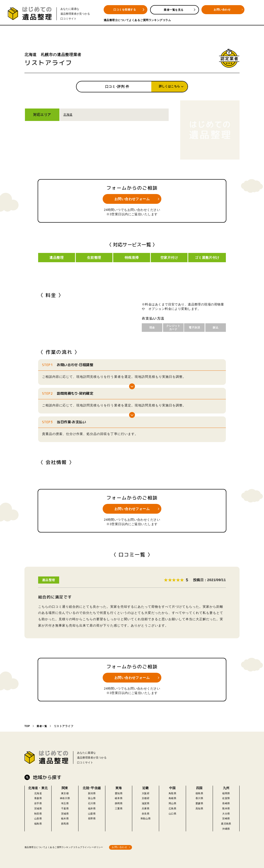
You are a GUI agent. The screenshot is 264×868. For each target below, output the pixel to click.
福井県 (92, 807)
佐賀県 (226, 797)
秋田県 (38, 812)
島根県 (172, 797)
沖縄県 (226, 827)
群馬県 (65, 822)
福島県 (38, 822)
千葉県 (65, 807)
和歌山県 (146, 817)
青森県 (38, 797)
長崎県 (226, 802)
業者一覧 (43, 725)
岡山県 (172, 802)
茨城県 (65, 812)
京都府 (145, 797)
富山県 (92, 797)
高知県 (199, 807)
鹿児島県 (226, 822)
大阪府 (145, 792)
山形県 (38, 817)
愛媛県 (199, 802)
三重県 (119, 807)
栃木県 (65, 817)
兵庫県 (145, 807)
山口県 (172, 812)
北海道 (68, 115)
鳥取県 (172, 792)
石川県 (92, 802)
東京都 (65, 792)
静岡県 (119, 802)
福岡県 (226, 792)
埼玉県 (65, 802)
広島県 (172, 807)
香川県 (199, 797)
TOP (27, 725)
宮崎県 (226, 817)
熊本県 (226, 807)
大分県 (226, 812)
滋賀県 (145, 802)
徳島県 (199, 792)
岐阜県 (119, 797)
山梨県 (92, 812)
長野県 (92, 817)
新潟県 (92, 792)
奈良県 (145, 812)
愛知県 (119, 792)
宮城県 (38, 807)
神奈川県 (65, 797)
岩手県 (38, 802)
